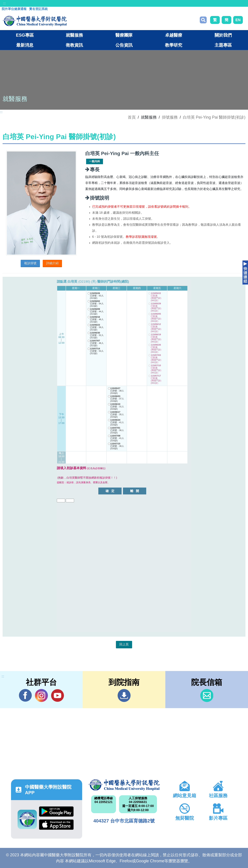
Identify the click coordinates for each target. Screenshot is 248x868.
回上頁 (124, 644)
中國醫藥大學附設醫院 (124, 785)
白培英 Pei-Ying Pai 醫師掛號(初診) (214, 117)
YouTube (57, 695)
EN (238, 20)
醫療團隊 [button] (124, 35)
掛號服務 (170, 117)
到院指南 (124, 695)
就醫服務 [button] (74, 35)
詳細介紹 (52, 263)
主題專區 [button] (223, 45)
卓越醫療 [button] (174, 35)
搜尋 (203, 20)
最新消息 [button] (25, 45)
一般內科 (95, 161)
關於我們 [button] (223, 35)
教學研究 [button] (174, 45)
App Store (56, 825)
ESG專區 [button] (25, 35)
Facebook (25, 695)
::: (4, 3)
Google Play (56, 812)
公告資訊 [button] (124, 45)
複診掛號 (30, 263)
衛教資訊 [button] (74, 45)
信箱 (207, 695)
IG (41, 695)
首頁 (132, 117)
